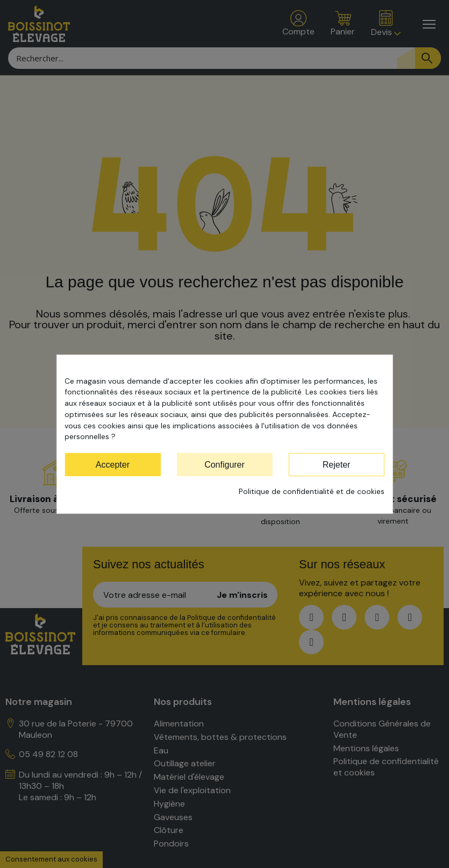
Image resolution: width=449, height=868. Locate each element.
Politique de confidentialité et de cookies (312, 491)
